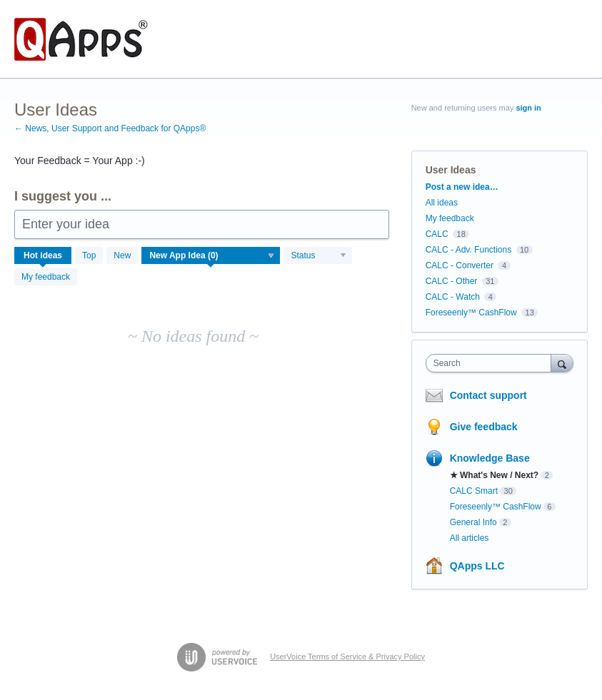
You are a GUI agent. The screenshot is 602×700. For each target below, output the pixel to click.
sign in (528, 108)
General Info (473, 522)
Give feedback (484, 427)
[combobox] (492, 363)
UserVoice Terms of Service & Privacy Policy (347, 656)
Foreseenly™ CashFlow (471, 313)
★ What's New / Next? (495, 475)
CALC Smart (474, 491)
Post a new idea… (462, 187)
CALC (437, 234)
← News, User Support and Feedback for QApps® (110, 128)
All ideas (442, 203)
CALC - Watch (453, 297)
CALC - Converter (460, 265)
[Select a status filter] (318, 256)
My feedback (46, 277)
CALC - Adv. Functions (469, 250)
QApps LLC (477, 566)
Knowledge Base (490, 458)
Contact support (488, 395)
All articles (470, 538)
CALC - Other (452, 281)
